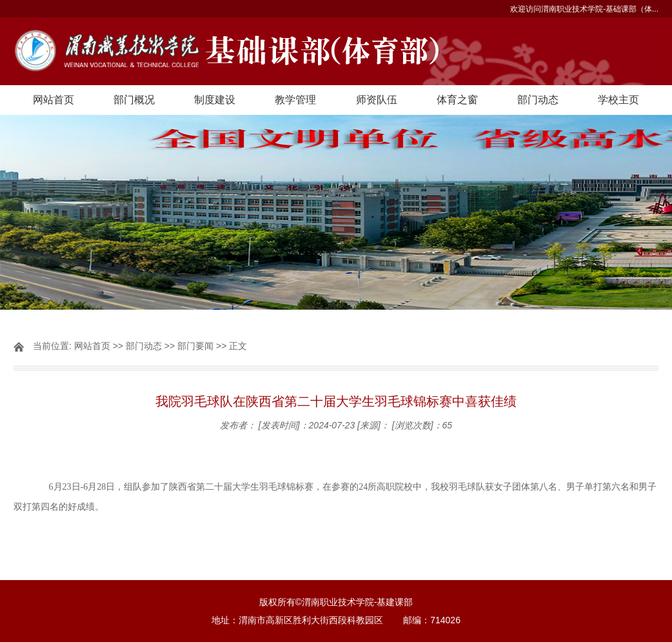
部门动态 (538, 100)
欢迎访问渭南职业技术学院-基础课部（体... (584, 9)
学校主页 (618, 100)
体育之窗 (457, 100)
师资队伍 (377, 100)
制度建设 (215, 100)
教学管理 (295, 100)
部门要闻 (195, 346)
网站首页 (54, 100)
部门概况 (134, 100)
